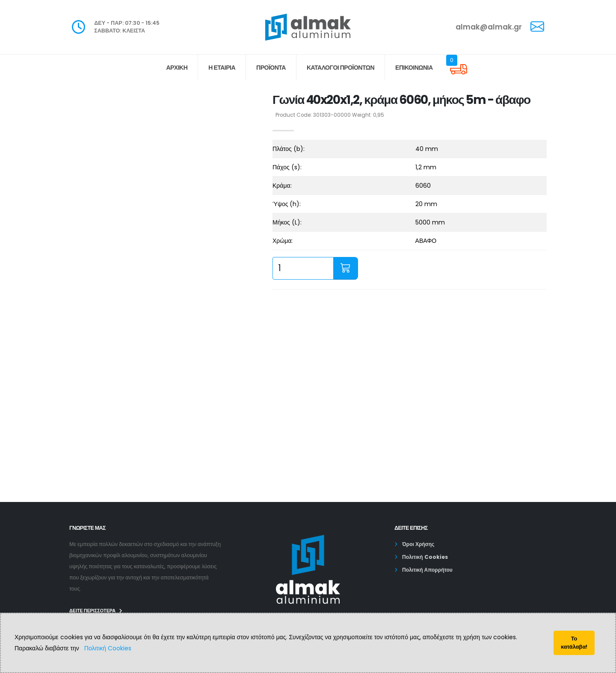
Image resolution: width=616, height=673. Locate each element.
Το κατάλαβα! (574, 643)
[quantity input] (303, 268)
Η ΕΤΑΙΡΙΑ (222, 68)
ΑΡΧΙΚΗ (177, 68)
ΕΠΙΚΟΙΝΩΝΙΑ (414, 68)
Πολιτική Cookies (108, 648)
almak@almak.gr (489, 27)
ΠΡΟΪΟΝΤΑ (271, 68)
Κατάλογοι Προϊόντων (341, 68)
